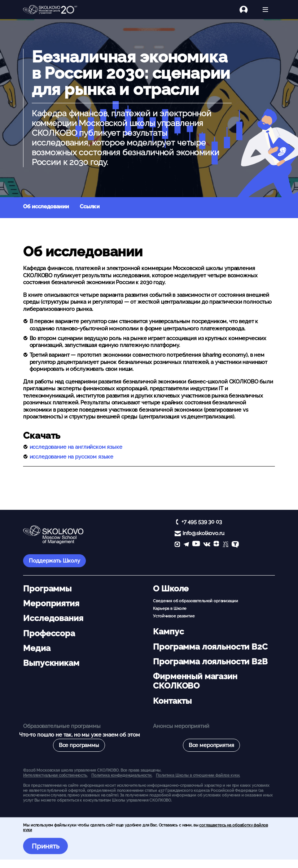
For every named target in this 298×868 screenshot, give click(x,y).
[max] (177, 545)
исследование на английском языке (76, 447)
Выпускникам (51, 663)
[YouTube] (196, 545)
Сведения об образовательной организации (195, 601)
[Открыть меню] (265, 10)
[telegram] (186, 545)
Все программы (79, 745)
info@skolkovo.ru (203, 533)
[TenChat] (235, 545)
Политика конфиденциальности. (122, 775)
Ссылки (90, 207)
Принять (46, 846)
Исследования (53, 618)
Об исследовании (46, 207)
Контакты (172, 701)
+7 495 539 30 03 (202, 522)
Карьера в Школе (170, 608)
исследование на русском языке (72, 457)
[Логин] (248, 10)
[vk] (207, 545)
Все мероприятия (211, 745)
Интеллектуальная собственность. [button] (55, 775)
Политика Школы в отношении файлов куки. (198, 775)
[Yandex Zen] (216, 545)
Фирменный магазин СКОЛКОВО (195, 681)
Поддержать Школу (54, 561)
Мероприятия (51, 603)
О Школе (171, 589)
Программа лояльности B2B (210, 661)
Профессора (49, 633)
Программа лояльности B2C (210, 647)
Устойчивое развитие (174, 616)
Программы (47, 589)
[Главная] (50, 10)
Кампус (168, 632)
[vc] (225, 545)
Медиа (37, 648)
